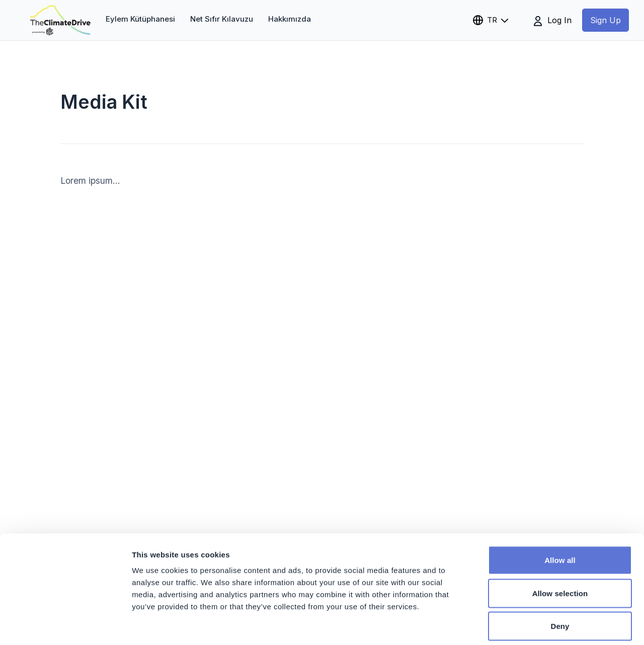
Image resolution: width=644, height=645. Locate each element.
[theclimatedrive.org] (60, 20)
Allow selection (560, 546)
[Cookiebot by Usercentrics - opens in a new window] (65, 625)
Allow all (560, 513)
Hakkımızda (290, 19)
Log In (553, 21)
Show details (528, 625)
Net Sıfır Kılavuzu (222, 19)
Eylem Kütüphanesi (140, 19)
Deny (560, 579)
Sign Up (606, 20)
